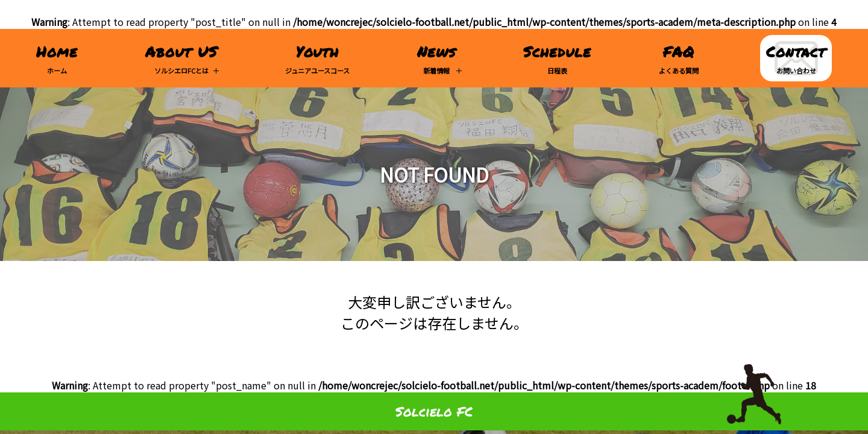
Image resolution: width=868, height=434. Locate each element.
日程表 (557, 58)
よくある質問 (679, 58)
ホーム (57, 58)
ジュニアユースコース (317, 58)
